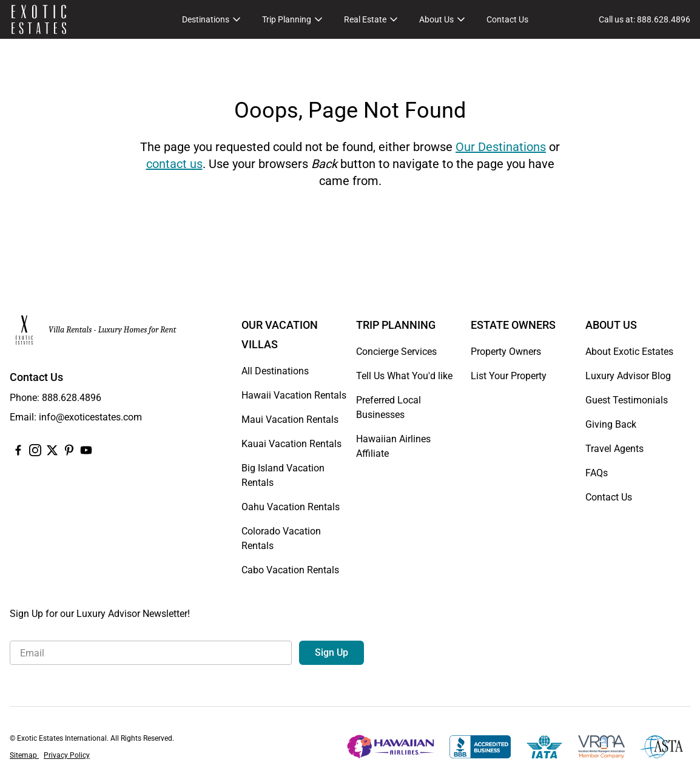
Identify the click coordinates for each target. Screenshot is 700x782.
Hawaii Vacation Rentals (294, 395)
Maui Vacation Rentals (290, 420)
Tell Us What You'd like (404, 376)
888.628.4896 (72, 398)
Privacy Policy (67, 755)
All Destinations (275, 371)
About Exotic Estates (629, 352)
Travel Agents (614, 449)
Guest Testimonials (627, 400)
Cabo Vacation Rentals (290, 570)
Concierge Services (396, 352)
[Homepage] (39, 19)
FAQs (597, 473)
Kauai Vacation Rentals (291, 444)
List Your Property (509, 376)
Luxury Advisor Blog (628, 376)
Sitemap (24, 755)
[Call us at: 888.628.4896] (644, 19)
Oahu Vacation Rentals (291, 507)
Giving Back (611, 424)
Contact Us (507, 19)
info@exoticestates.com (90, 417)
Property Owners (506, 352)
